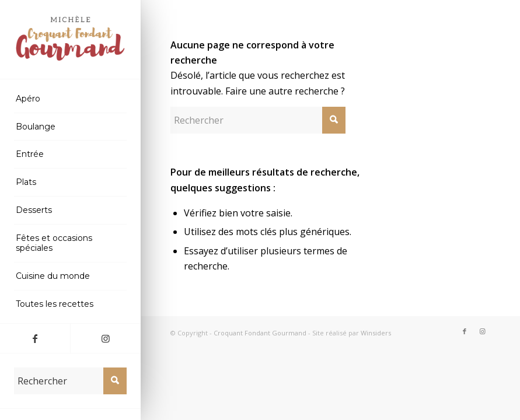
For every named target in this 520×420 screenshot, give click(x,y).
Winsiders (376, 333)
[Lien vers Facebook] (35, 338)
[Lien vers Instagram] (105, 338)
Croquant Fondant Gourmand (260, 333)
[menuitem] (70, 99)
